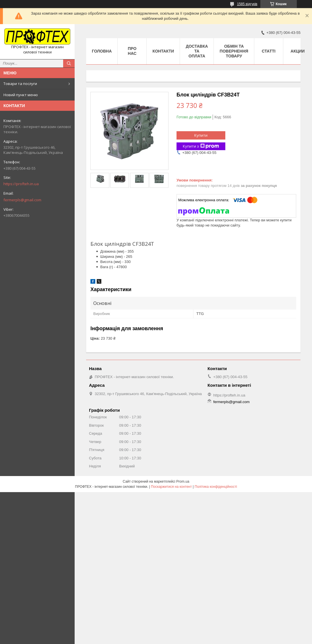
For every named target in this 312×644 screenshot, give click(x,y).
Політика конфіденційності (216, 487)
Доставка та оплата (197, 51)
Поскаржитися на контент (171, 487)
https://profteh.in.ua (21, 184)
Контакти (163, 51)
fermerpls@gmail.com (22, 200)
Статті (269, 51)
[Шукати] (69, 63)
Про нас (132, 51)
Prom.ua (183, 481)
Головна (102, 51)
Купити (201, 135)
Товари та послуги (20, 84)
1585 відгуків (247, 4)
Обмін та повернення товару (234, 51)
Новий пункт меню (21, 95)
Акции (298, 51)
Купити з (201, 146)
